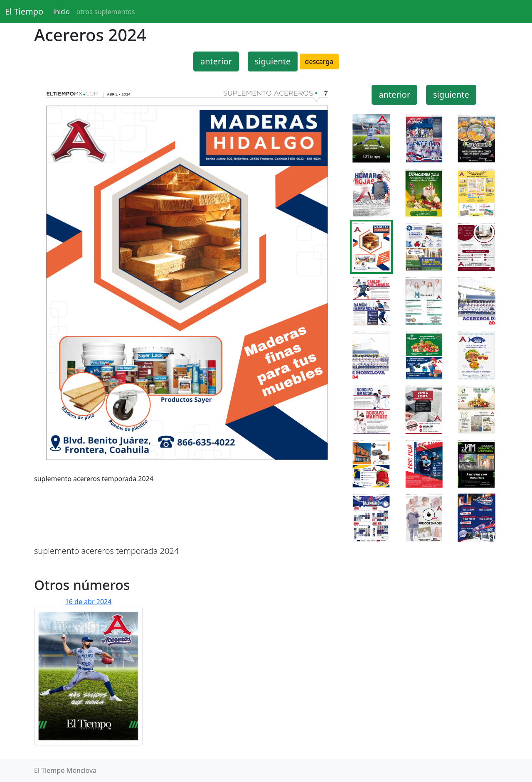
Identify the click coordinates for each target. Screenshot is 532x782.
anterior (216, 61)
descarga (319, 61)
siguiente (273, 61)
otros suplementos (106, 12)
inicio (62, 12)
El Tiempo (24, 11)
